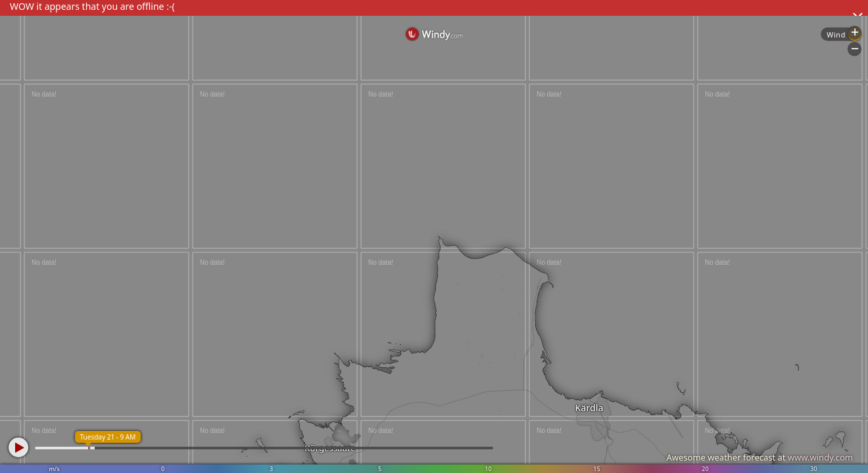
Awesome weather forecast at (759, 457)
